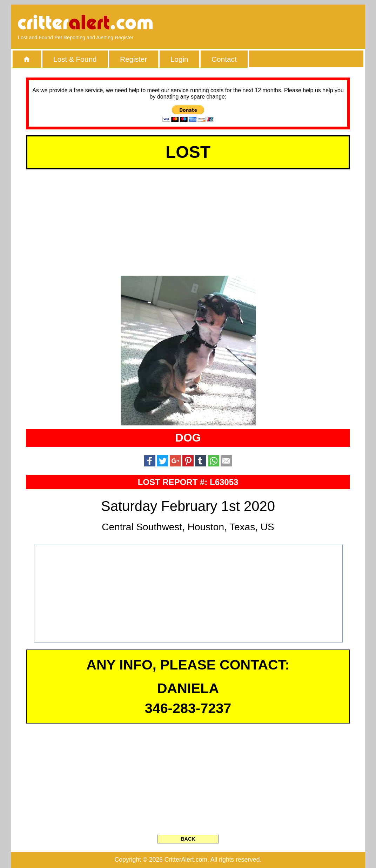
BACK (188, 839)
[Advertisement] (277, 23)
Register (133, 59)
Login (179, 59)
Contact (224, 59)
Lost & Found (75, 59)
